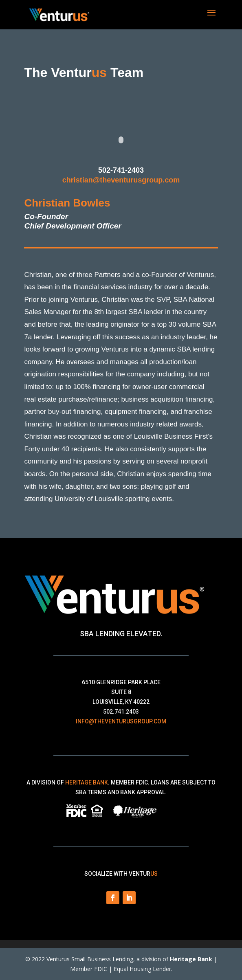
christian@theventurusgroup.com (121, 180)
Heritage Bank (87, 782)
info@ (121, 721)
